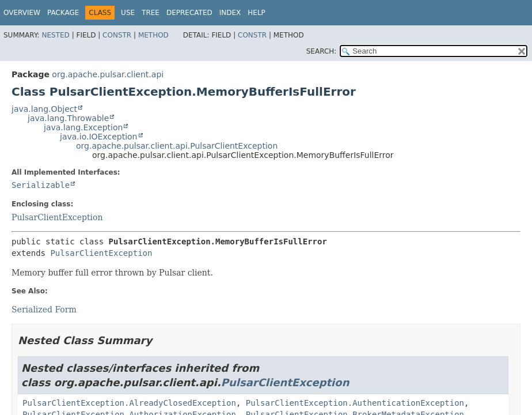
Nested (55, 35)
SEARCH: (322, 51)
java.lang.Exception (83, 127)
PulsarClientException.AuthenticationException (355, 403)
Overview (22, 13)
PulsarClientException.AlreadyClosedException (129, 403)
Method (153, 35)
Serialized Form (44, 310)
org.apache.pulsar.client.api (108, 74)
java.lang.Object (44, 109)
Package (63, 13)
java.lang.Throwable (68, 118)
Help (256, 13)
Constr (117, 35)
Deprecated (189, 13)
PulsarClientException (57, 217)
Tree (151, 13)
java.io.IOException (99, 137)
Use (128, 13)
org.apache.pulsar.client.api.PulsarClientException (177, 146)
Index (230, 13)
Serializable (41, 185)
